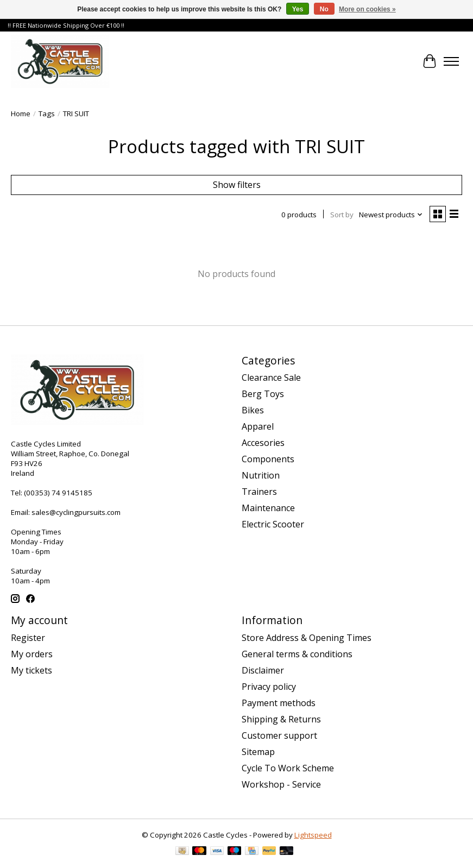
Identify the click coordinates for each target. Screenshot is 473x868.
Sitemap (258, 752)
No (324, 9)
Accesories (263, 443)
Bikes (253, 410)
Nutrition (261, 475)
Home (21, 114)
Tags (47, 114)
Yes (298, 9)
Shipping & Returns (281, 719)
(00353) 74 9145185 (58, 493)
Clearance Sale (271, 378)
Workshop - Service (281, 784)
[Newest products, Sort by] (391, 215)
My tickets (31, 670)
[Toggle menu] (451, 61)
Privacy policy (269, 687)
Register (28, 638)
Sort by (342, 215)
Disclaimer (263, 670)
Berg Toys (263, 394)
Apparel (258, 426)
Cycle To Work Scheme (288, 768)
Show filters (237, 185)
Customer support (279, 735)
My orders (32, 654)
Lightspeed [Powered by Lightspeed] (313, 835)
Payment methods (279, 703)
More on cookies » (367, 9)
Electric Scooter (273, 524)
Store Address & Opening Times (307, 638)
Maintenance (268, 508)
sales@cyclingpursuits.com (76, 512)
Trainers (259, 492)
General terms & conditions (297, 654)
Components (268, 459)
